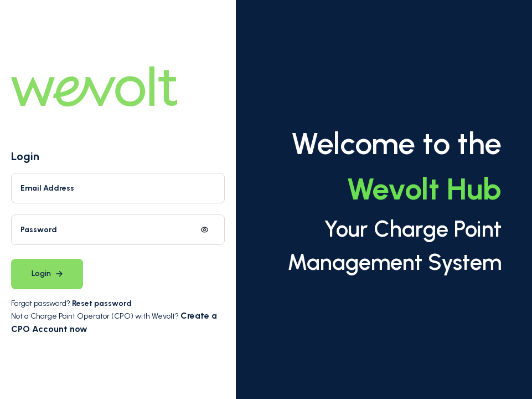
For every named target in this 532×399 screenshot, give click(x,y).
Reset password (102, 303)
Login (25, 156)
